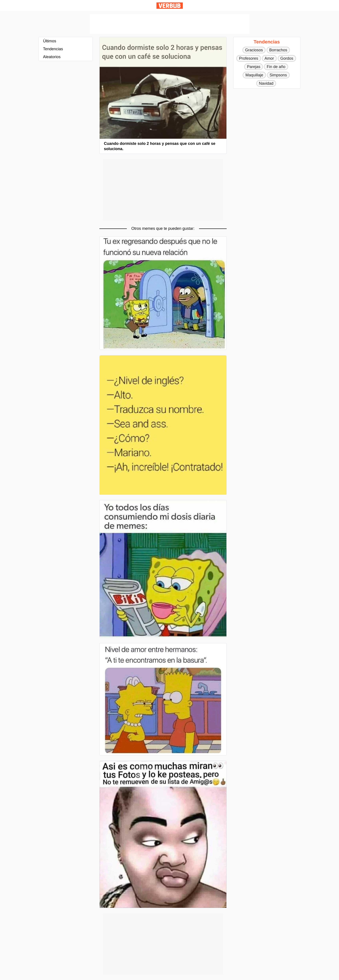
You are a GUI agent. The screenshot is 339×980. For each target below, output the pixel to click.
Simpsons (278, 75)
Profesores (248, 58)
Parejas (254, 67)
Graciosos (254, 50)
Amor (269, 58)
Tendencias (53, 49)
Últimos (50, 41)
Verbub (170, 6)
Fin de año (276, 67)
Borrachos (278, 50)
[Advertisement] (170, 24)
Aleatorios (52, 57)
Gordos (287, 58)
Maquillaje (254, 75)
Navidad (266, 83)
